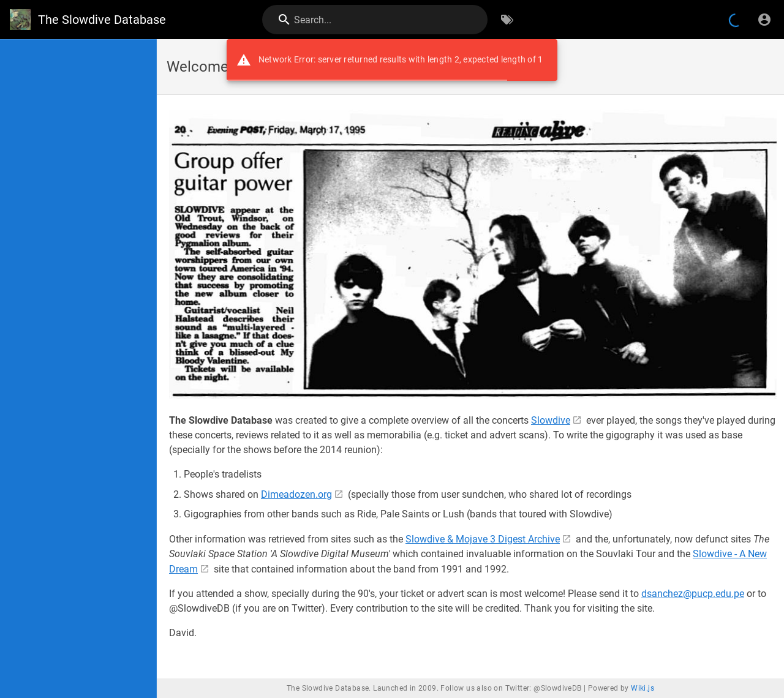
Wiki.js (643, 688)
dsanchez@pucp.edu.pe (693, 594)
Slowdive (551, 420)
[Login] (764, 20)
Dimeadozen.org (296, 494)
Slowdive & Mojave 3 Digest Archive (483, 539)
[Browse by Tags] (507, 20)
